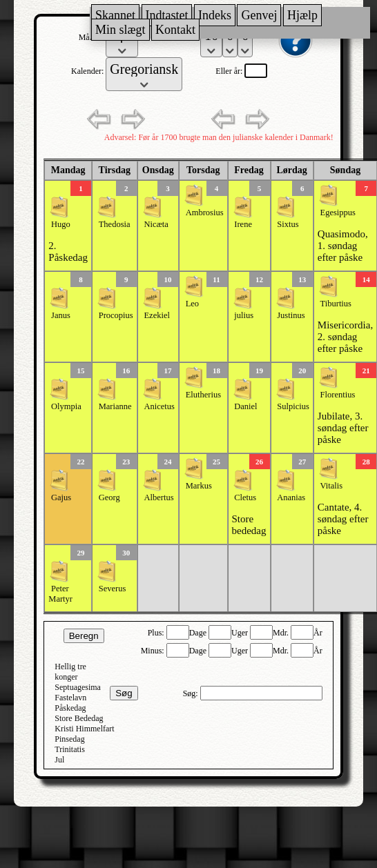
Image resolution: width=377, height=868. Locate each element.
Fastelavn (70, 698)
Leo (192, 304)
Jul (59, 760)
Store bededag (249, 525)
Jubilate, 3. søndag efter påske (343, 428)
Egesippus (338, 213)
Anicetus (159, 406)
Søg (124, 693)
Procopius (116, 315)
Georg (109, 497)
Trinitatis (70, 749)
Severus (113, 589)
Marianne (115, 406)
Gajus (61, 497)
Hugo (61, 224)
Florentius (338, 395)
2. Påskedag (68, 251)
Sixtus (288, 224)
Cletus (245, 497)
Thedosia (115, 224)
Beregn (84, 636)
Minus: (154, 651)
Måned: (93, 37)
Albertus (158, 497)
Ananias (291, 497)
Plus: (157, 633)
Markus (199, 486)
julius (244, 315)
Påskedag (70, 708)
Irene (243, 224)
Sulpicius (293, 406)
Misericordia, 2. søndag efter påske (345, 337)
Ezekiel (156, 315)
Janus (61, 315)
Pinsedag (69, 739)
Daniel (245, 406)
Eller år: (230, 71)
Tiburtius (336, 304)
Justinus (291, 315)
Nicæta (156, 224)
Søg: (192, 693)
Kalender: (88, 71)
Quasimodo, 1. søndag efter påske (343, 246)
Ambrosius (205, 213)
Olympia (66, 406)
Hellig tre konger (70, 672)
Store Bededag (79, 718)
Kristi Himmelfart (84, 729)
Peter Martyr (60, 594)
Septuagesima (78, 687)
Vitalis (332, 486)
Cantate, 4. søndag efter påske (343, 519)
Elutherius (203, 395)
